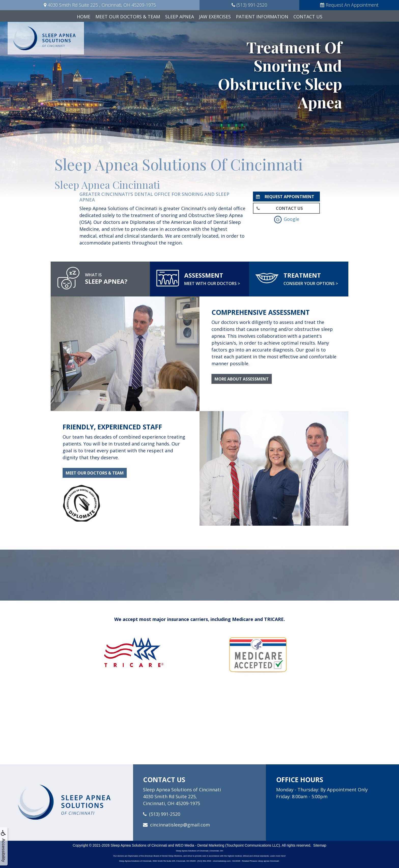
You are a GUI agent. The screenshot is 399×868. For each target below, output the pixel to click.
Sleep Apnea (180, 17)
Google (287, 219)
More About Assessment (242, 379)
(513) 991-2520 (165, 814)
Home (84, 17)
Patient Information (262, 17)
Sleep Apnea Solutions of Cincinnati (139, 845)
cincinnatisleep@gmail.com (180, 825)
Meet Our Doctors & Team (128, 17)
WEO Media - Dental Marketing (200, 845)
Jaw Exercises (215, 17)
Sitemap (320, 845)
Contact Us (308, 17)
